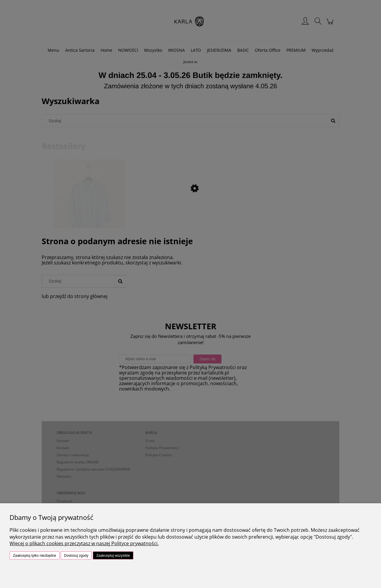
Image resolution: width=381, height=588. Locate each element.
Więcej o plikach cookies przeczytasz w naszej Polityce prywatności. (84, 543)
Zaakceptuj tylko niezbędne (34, 556)
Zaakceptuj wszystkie (113, 556)
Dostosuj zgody (76, 556)
